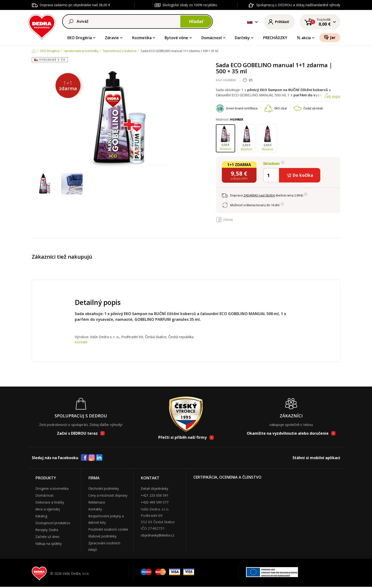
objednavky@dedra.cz (157, 535)
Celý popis (332, 96)
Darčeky (242, 38)
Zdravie (112, 38)
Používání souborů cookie (108, 529)
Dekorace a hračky (50, 502)
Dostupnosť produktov (53, 523)
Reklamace (97, 502)
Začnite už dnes (47, 537)
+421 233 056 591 (155, 495)
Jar (330, 37)
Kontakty (95, 509)
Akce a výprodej (48, 509)
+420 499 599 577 (155, 502)
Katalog (41, 516)
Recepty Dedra (47, 530)
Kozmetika (142, 38)
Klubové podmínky (102, 536)
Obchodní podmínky (104, 488)
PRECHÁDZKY (275, 38)
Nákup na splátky (49, 544)
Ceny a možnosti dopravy (108, 495)
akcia (304, 38)
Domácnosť (212, 38)
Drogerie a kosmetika (52, 488)
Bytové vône (176, 38)
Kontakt (81, 342)
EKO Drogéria (80, 38)
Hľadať (196, 21)
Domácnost (44, 495)
